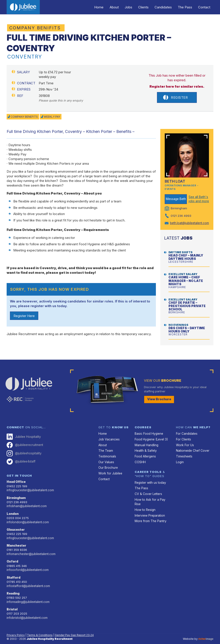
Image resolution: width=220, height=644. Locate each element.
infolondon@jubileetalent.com (27, 517)
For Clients (183, 436)
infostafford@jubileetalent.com (28, 580)
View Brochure (159, 396)
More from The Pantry (150, 516)
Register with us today (150, 478)
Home (106, 7)
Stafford (14, 572)
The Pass (187, 7)
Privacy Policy (16, 628)
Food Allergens (145, 452)
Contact (205, 7)
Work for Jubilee (110, 469)
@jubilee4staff (21, 458)
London (12, 509)
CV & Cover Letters (148, 489)
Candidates (166, 7)
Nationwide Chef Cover (192, 447)
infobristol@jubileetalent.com (27, 611)
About (120, 7)
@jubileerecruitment (25, 441)
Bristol (12, 603)
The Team (105, 447)
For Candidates (187, 430)
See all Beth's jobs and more (199, 199)
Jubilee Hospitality (23, 433)
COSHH (140, 458)
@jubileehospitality (24, 449)
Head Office (16, 478)
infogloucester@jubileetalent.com (30, 486)
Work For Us (184, 441)
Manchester (16, 540)
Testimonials (107, 452)
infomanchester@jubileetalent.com (31, 548)
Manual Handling (146, 441)
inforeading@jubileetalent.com (28, 595)
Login (180, 458)
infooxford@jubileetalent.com (27, 564)
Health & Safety (145, 447)
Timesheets (184, 452)
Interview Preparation (149, 510)
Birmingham (16, 493)
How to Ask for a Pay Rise (149, 497)
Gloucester (16, 525)
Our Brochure (108, 463)
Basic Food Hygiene (148, 430)
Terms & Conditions (40, 628)
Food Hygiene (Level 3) (150, 436)
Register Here (24, 316)
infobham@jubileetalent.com (26, 501)
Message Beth (176, 199)
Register (175, 97)
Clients (147, 7)
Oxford (12, 556)
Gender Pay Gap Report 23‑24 (74, 628)
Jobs (133, 7)
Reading (13, 587)
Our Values (106, 458)
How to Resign (145, 505)
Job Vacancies (109, 436)
